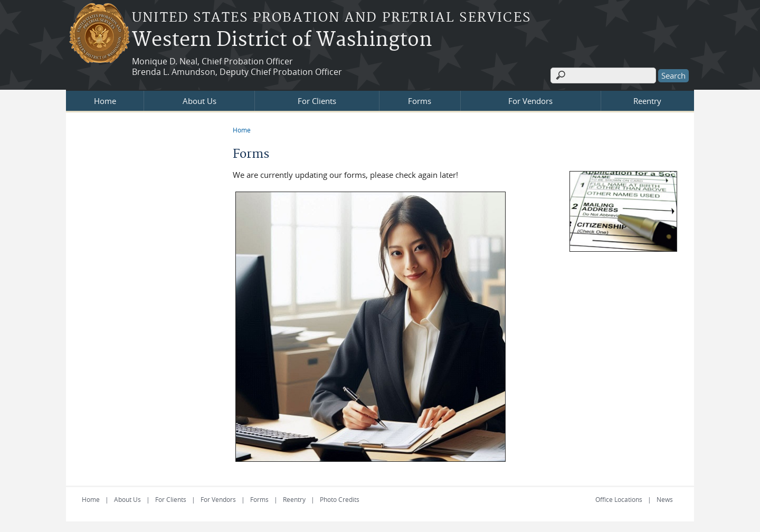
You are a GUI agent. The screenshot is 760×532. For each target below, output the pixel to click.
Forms (420, 101)
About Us (199, 101)
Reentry (647, 101)
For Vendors (530, 101)
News (665, 499)
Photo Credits (340, 499)
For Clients (317, 101)
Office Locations (619, 499)
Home (105, 101)
